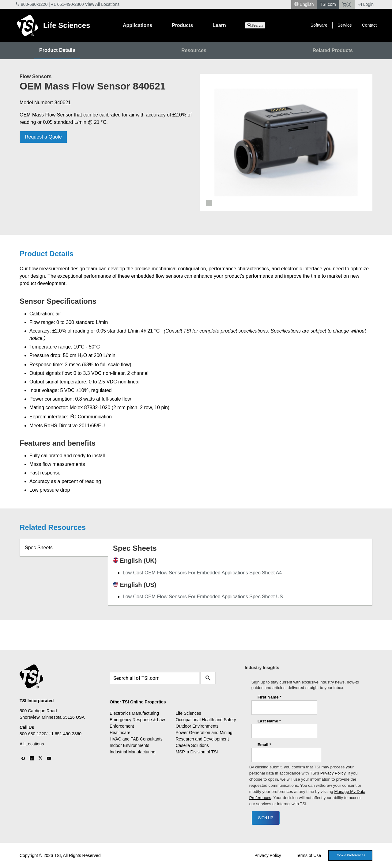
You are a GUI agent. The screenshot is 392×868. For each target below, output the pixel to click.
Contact (369, 25)
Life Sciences (67, 25)
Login (366, 4)
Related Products (333, 50)
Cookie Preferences (351, 855)
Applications (138, 25)
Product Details (57, 50)
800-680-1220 (34, 4)
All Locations (32, 744)
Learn (219, 25)
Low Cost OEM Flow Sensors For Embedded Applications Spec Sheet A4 (202, 573)
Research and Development (202, 739)
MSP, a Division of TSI (197, 752)
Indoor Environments (129, 745)
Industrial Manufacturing (132, 752)
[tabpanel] (286, 142)
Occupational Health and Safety (206, 720)
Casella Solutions (192, 745)
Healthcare (120, 733)
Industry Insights (262, 668)
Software (319, 25)
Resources (194, 50)
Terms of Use (308, 855)
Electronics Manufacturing (134, 713)
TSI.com (328, 4)
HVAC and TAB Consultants (136, 739)
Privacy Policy (268, 855)
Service (345, 25)
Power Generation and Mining (204, 733)
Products (182, 25)
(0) (347, 4)
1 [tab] (209, 203)
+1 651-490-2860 (68, 4)
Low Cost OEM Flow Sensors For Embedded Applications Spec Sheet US (203, 597)
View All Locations (102, 4)
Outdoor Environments (197, 726)
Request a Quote (43, 137)
